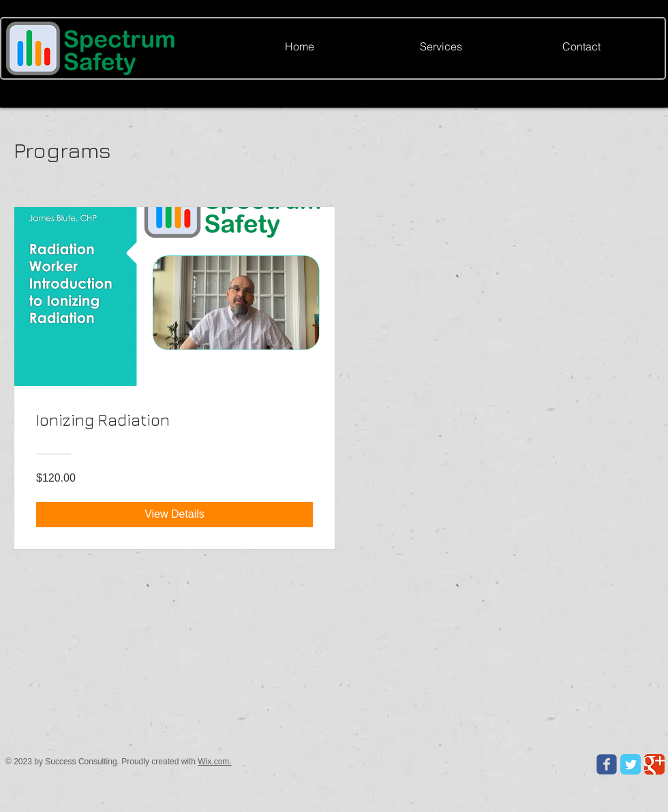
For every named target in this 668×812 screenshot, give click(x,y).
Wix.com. (214, 762)
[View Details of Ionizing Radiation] (174, 514)
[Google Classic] (654, 764)
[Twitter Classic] (631, 764)
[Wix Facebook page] (607, 764)
